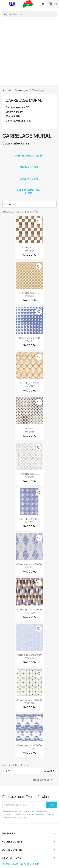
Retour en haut (42, 780)
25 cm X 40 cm (14, 116)
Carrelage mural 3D (17, 107)
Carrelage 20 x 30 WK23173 (29, 385)
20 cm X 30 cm (14, 112)
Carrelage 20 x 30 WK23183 (29, 294)
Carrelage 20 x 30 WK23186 (29, 249)
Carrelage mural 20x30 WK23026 (29, 747)
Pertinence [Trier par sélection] (29, 204)
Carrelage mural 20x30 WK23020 (29, 702)
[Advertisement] (29, 50)
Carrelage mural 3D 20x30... (29, 340)
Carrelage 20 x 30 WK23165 (29, 430)
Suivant (50, 771)
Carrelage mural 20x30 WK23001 (29, 566)
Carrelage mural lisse (18, 121)
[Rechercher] (29, 14)
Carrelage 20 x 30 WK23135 (29, 475)
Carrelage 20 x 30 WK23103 (29, 521)
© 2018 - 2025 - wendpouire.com (21, 864)
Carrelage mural (24, 100)
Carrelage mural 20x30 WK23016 (29, 656)
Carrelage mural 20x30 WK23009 (29, 611)
